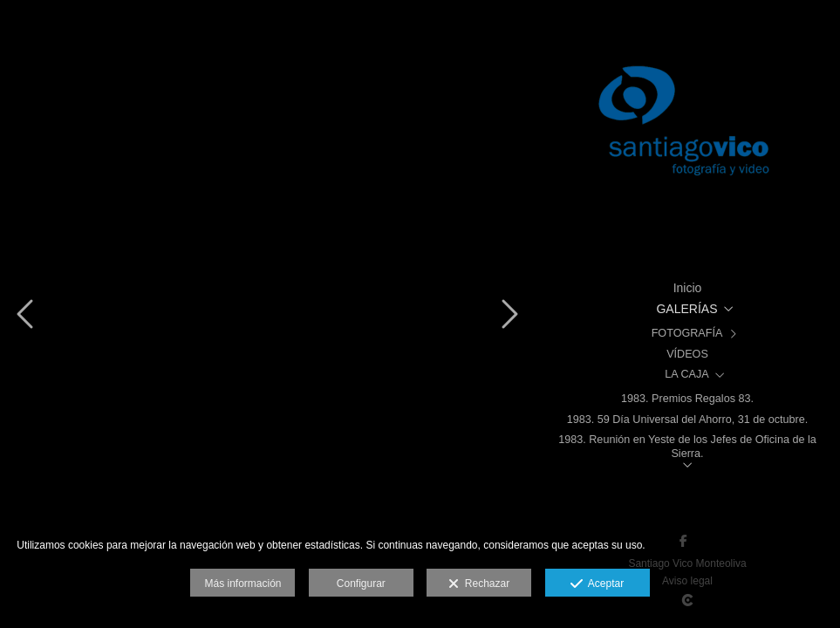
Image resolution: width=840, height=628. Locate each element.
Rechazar (479, 584)
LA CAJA (686, 374)
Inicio (688, 288)
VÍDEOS (687, 354)
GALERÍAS (686, 309)
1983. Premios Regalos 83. (687, 399)
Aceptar (597, 584)
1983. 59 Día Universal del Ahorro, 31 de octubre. (688, 420)
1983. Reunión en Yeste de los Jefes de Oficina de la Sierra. (687, 446)
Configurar (361, 584)
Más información (242, 584)
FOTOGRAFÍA (687, 333)
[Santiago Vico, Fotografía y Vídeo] (687, 130)
